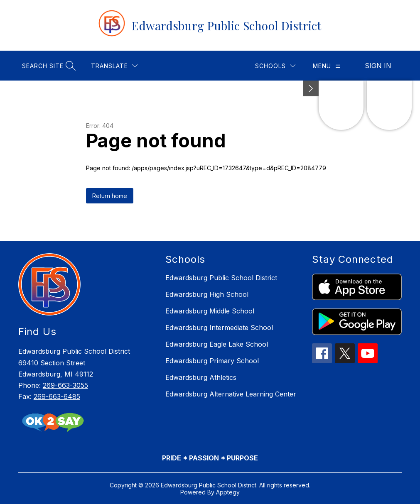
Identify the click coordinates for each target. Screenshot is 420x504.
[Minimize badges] (311, 88)
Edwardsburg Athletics (201, 377)
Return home (110, 196)
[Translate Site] (114, 66)
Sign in (378, 66)
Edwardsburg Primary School (212, 361)
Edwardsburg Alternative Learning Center (231, 394)
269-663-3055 (65, 385)
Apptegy (228, 492)
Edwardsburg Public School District (221, 278)
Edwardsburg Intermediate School (219, 328)
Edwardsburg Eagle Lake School (217, 344)
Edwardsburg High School (207, 294)
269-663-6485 (57, 396)
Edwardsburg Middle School (210, 311)
